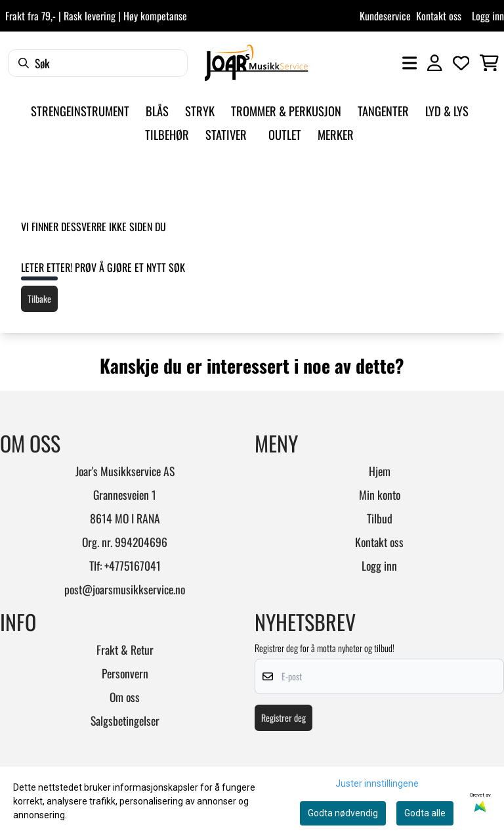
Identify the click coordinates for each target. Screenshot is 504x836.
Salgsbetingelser (125, 720)
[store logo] (256, 63)
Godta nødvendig (343, 813)
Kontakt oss (439, 16)
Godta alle (425, 813)
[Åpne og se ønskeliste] (461, 63)
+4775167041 (133, 565)
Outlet (285, 134)
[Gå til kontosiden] (434, 63)
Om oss (125, 697)
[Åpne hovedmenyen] (409, 63)
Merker (336, 134)
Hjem (380, 471)
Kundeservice (385, 16)
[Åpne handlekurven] (489, 63)
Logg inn (488, 16)
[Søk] (98, 63)
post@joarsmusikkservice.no (125, 589)
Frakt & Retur (125, 649)
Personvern (125, 673)
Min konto (380, 495)
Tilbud (380, 518)
